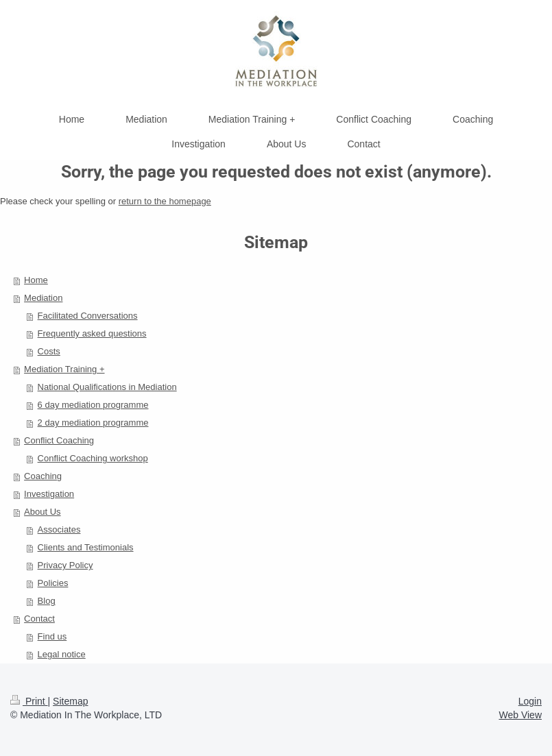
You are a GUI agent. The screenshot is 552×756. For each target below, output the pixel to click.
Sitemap (70, 701)
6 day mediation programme (93, 405)
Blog (47, 601)
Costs (49, 351)
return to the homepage (165, 201)
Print (29, 701)
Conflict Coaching (59, 440)
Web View (520, 715)
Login (530, 701)
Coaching (43, 476)
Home (36, 280)
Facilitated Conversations (88, 316)
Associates (59, 529)
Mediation (43, 298)
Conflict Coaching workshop (93, 458)
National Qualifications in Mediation (107, 387)
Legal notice (62, 654)
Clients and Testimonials (86, 547)
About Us (42, 512)
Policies (53, 583)
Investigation (49, 494)
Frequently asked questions (92, 333)
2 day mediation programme (93, 423)
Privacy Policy (65, 565)
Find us (52, 636)
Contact (39, 619)
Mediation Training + (64, 369)
